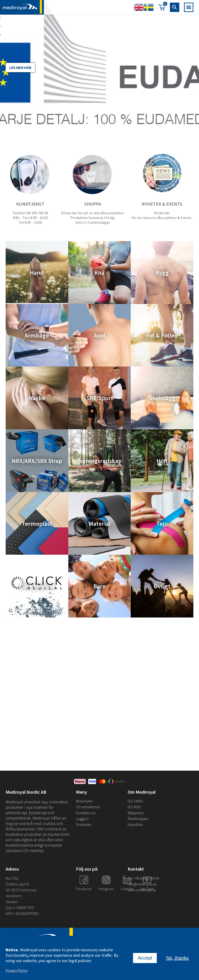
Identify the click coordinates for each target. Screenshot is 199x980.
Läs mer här (20, 68)
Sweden (12, 902)
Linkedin (127, 889)
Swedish (149, 7)
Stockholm (14, 896)
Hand (37, 273)
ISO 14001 (135, 801)
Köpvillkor (135, 825)
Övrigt (162, 586)
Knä (100, 273)
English (139, 7)
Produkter (84, 825)
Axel (99, 335)
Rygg (162, 273)
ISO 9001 (134, 807)
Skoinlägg (162, 398)
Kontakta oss (86, 813)
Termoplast (37, 523)
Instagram (106, 889)
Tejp (162, 523)
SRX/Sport (100, 398)
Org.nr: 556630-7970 (20, 908)
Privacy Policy (17, 970)
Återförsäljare (138, 819)
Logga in (82, 819)
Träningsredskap (99, 461)
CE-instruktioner (88, 807)
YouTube (147, 889)
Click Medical (37, 586)
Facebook (84, 889)
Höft (162, 461)
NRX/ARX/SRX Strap (37, 461)
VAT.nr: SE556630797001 (23, 913)
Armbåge (37, 335)
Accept (145, 958)
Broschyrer (84, 801)
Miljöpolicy (136, 813)
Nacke (37, 398)
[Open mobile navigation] (189, 7)
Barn (100, 586)
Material (100, 523)
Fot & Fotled (162, 335)
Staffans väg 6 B (17, 884)
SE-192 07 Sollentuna (21, 890)
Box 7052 (12, 878)
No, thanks (177, 958)
